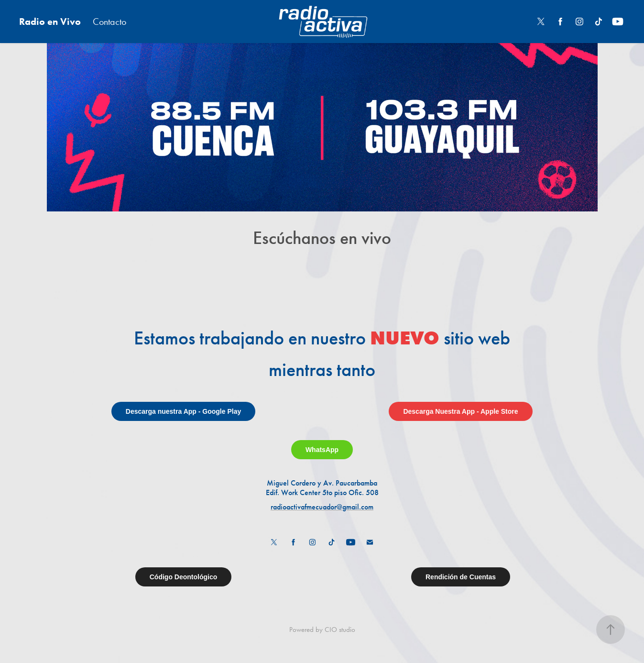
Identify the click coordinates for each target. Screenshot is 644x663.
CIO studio (340, 630)
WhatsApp (322, 450)
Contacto (109, 22)
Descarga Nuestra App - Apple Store (460, 411)
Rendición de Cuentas (461, 577)
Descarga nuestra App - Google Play (183, 411)
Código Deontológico (184, 577)
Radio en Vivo (50, 22)
